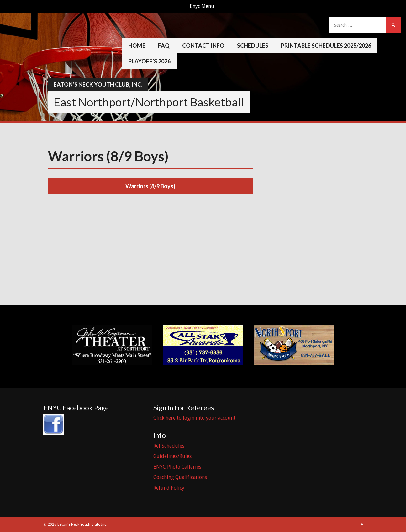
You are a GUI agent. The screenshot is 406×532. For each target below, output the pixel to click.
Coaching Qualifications (180, 477)
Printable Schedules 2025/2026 (326, 46)
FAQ (164, 46)
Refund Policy (169, 488)
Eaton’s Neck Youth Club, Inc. (98, 84)
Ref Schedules (169, 446)
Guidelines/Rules (172, 456)
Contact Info (203, 46)
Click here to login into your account (194, 418)
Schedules (253, 46)
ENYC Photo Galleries (177, 467)
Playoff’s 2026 (149, 61)
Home (137, 46)
